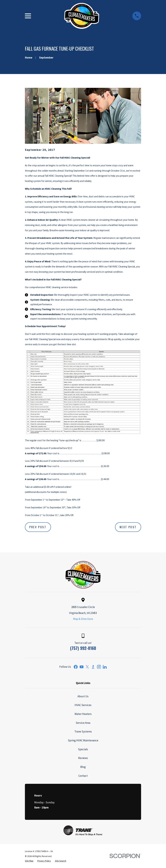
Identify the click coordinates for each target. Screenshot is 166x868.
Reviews (83, 758)
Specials (83, 749)
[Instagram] (99, 667)
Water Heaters (83, 714)
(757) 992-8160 (83, 648)
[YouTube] (82, 667)
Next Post (128, 527)
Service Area (83, 723)
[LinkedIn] (105, 667)
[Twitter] (87, 667)
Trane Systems (83, 732)
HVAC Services (83, 705)
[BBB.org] (93, 667)
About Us (83, 696)
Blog (83, 767)
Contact (83, 776)
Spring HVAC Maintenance (83, 740)
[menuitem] (29, 861)
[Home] (82, 16)
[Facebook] (76, 667)
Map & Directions (83, 619)
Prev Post (38, 527)
